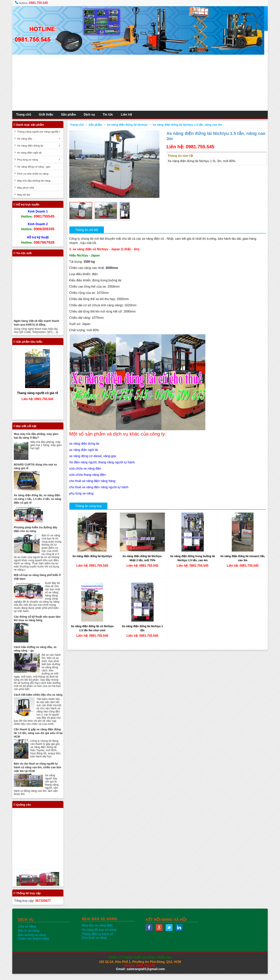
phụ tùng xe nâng (82, 492)
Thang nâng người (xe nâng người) (39, 132)
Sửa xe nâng (29, 933)
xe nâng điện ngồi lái (85, 449)
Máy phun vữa (27, 188)
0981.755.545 (40, 3)
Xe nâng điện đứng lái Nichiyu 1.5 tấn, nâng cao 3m (188, 125)
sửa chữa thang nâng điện (88, 474)
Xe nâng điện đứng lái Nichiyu (128, 125)
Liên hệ (128, 115)
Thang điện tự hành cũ (98, 940)
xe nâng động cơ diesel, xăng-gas (94, 455)
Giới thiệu (48, 115)
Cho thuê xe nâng (95, 944)
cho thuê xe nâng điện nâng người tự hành (100, 486)
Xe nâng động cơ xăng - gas (35, 167)
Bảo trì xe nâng (30, 937)
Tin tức (110, 115)
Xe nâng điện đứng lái (32, 146)
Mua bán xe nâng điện (98, 932)
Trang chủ (25, 115)
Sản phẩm (70, 115)
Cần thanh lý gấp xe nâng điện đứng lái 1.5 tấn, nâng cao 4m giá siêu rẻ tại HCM (39, 739)
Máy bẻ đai (25, 195)
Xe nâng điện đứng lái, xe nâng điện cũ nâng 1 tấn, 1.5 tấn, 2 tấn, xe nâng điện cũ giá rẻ (39, 499)
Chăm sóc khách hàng (35, 945)
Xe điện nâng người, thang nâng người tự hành (103, 461)
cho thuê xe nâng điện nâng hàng (93, 480)
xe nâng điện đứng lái (85, 443)
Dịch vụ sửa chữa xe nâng (35, 174)
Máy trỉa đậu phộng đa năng (35, 181)
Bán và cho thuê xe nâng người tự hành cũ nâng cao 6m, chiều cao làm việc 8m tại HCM (39, 774)
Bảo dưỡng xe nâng (33, 941)
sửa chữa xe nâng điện (86, 468)
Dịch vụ (91, 115)
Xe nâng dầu (26, 139)
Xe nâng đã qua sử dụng (100, 936)
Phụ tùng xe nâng (29, 160)
